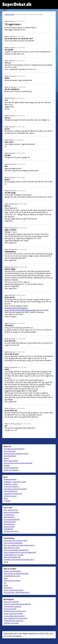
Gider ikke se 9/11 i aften (12, 548)
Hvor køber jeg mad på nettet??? (14, 449)
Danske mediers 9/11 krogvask (14, 555)
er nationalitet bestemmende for (14, 616)
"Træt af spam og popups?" (13, 606)
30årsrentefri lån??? (10, 522)
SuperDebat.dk (9, 15)
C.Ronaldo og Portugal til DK (13, 494)
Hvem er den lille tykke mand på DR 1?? (16, 550)
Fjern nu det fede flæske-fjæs (13, 543)
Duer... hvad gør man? (11, 510)
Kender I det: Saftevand (11, 470)
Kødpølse (7, 465)
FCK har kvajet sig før (10, 491)
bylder (6, 585)
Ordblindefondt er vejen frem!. (14, 621)
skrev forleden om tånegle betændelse (16, 574)
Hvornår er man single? (11, 623)
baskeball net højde (10, 479)
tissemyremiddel (9, 527)
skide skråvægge (9, 517)
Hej (5, 583)
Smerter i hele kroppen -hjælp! (13, 590)
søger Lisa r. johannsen (11, 602)
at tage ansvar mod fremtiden (13, 614)
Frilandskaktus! (8, 529)
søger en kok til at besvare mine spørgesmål (18, 463)
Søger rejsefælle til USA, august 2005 (15, 618)
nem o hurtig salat (10, 451)
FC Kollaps (7, 501)
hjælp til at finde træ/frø (11, 512)
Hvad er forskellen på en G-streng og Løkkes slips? (20, 552)
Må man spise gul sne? (11, 461)
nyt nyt (6, 562)
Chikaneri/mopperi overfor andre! (15, 611)
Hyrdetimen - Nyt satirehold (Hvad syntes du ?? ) (19, 560)
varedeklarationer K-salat (12, 576)
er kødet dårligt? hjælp (11, 468)
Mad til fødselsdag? (10, 456)
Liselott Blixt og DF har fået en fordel (15, 541)
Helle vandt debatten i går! (12, 557)
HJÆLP (6, 498)
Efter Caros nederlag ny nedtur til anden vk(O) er (19, 545)
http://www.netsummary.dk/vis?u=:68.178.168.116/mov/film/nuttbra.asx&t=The (22, 309)
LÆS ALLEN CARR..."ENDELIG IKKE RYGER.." (17, 592)
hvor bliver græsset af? (11, 531)
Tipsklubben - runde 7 (11, 484)
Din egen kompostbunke (12, 519)
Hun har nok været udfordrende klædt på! (17, 604)
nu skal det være (9, 515)
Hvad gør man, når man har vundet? (15, 489)
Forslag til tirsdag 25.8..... (12, 487)
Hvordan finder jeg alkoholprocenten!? (16, 454)
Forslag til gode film (10, 609)
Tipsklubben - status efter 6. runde (15, 482)
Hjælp (6, 578)
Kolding (6, 458)
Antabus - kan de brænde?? (12, 571)
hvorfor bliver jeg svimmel (12, 581)
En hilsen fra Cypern (10, 496)
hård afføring (8, 588)
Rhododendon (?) (9, 524)
